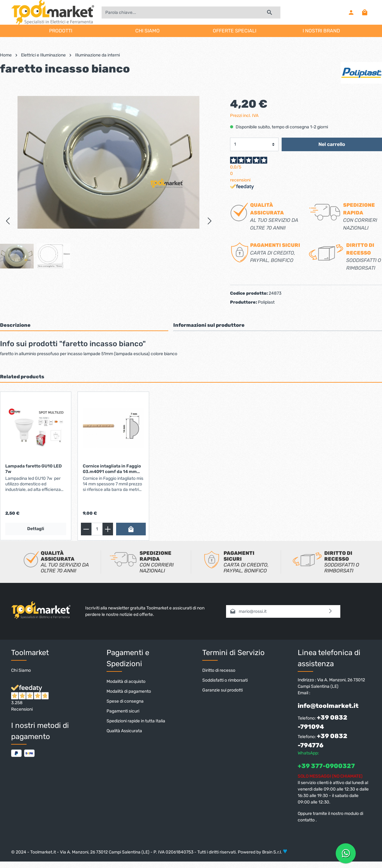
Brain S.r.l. (272, 853)
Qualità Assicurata (124, 731)
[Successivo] (210, 221)
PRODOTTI (61, 31)
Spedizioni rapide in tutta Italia (136, 722)
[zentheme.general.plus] (108, 530)
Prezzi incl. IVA (244, 116)
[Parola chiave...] (180, 12)
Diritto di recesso (219, 671)
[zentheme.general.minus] (86, 530)
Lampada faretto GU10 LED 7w (34, 469)
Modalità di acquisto (126, 682)
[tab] (84, 326)
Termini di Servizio (233, 653)
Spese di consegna (125, 702)
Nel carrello (332, 145)
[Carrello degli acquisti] (365, 12)
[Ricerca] (270, 12)
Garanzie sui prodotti (222, 691)
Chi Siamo (21, 671)
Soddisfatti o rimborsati (225, 681)
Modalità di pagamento (129, 692)
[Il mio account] (351, 12)
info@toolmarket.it (328, 706)
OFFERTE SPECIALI (235, 31)
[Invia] (331, 612)
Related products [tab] (22, 377)
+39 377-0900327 (326, 766)
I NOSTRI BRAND (321, 31)
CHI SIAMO (147, 31)
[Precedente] (8, 221)
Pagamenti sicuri (123, 712)
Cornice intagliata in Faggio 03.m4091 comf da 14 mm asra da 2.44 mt (112, 469)
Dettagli (36, 529)
